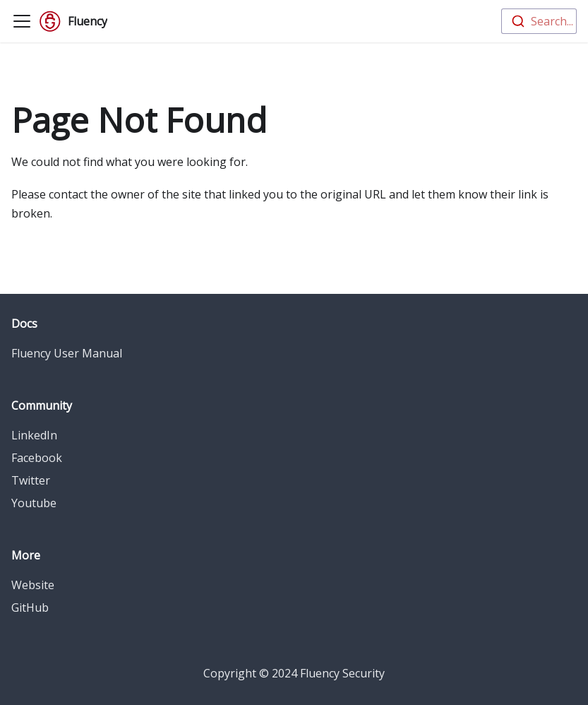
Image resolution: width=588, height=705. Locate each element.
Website (33, 585)
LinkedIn (34, 435)
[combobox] (539, 21)
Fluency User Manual (67, 353)
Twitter (31, 480)
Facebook (37, 458)
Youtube (34, 503)
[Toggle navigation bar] (22, 21)
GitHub (30, 608)
